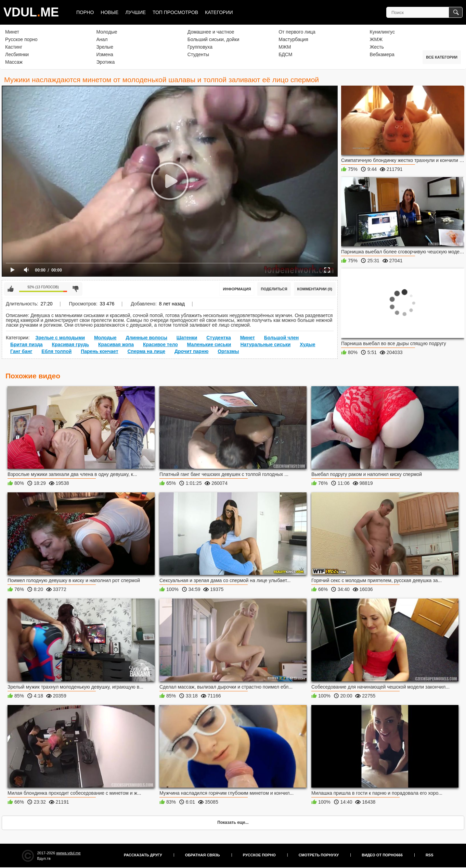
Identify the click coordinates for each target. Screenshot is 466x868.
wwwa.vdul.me (68, 853)
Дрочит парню (191, 351)
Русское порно (21, 39)
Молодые (107, 32)
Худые (307, 344)
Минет (12, 32)
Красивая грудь (71, 344)
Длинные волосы (146, 338)
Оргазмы (228, 351)
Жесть (377, 47)
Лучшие (135, 12)
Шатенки (187, 338)
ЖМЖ (376, 39)
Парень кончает (99, 351)
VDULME (31, 12)
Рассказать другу (143, 855)
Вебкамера (382, 54)
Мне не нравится (76, 289)
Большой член (282, 338)
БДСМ (285, 54)
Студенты (198, 54)
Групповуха (200, 47)
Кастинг (14, 47)
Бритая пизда (27, 344)
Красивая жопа (116, 344)
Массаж (14, 62)
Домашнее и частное (211, 32)
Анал (102, 39)
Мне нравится (11, 289)
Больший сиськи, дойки (213, 39)
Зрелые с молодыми (60, 338)
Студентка (219, 338)
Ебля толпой (56, 351)
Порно (85, 12)
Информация (237, 289)
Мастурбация (293, 39)
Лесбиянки (17, 54)
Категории (219, 12)
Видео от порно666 (382, 855)
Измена (105, 54)
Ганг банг (21, 351)
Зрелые (105, 47)
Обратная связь (203, 855)
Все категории (442, 57)
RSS (430, 855)
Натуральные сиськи (265, 344)
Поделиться (274, 289)
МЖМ (285, 47)
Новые (109, 12)
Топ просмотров (175, 12)
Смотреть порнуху (319, 855)
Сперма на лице (146, 351)
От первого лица (297, 32)
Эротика (105, 62)
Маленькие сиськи (209, 344)
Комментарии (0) (315, 289)
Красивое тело (160, 344)
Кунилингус (382, 32)
